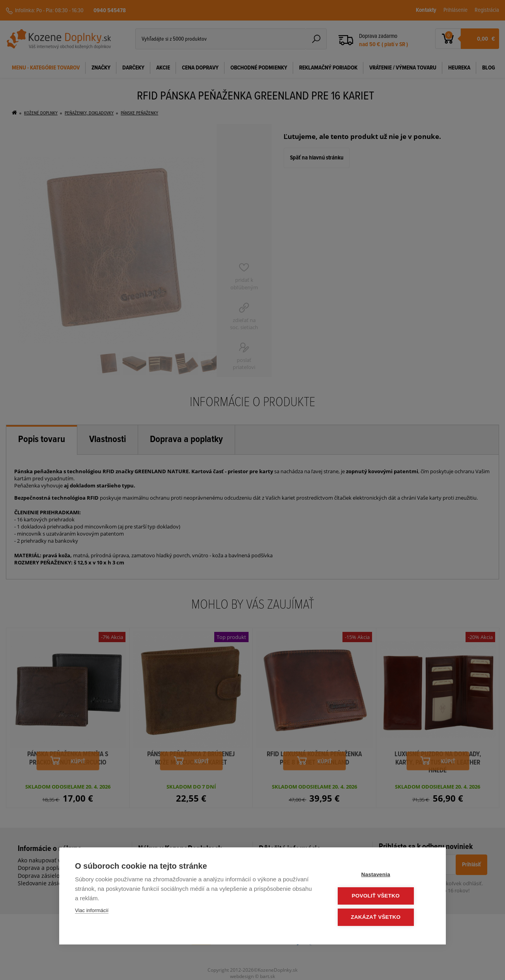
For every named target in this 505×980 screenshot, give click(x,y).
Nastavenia (382, 876)
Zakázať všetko (383, 917)
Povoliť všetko (382, 897)
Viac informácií (92, 912)
